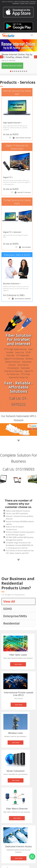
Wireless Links (15, 733)
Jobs (27, 3)
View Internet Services (22, 138)
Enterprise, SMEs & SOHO (17, 255)
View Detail (18, 664)
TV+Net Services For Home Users (17, 202)
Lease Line (20, 352)
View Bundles (25, 247)
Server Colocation (16, 771)
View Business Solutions (21, 299)
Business (33, 2)
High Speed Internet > (12, 123)
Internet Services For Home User (17, 92)
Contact (22, 3)
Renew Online (26, 2)
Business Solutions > (12, 284)
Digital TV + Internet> (12, 232)
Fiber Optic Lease (18, 655)
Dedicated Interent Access (19, 846)
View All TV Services (23, 192)
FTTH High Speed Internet (15, 349)
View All (9, 601)
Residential (16, 3)
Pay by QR (32, 3)
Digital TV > (8, 177)
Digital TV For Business (14, 359)
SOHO (8, 609)
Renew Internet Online (12, 66)
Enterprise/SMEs (15, 616)
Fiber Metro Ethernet (17, 809)
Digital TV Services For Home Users (17, 147)
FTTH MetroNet (23, 355)
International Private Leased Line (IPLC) (19, 694)
